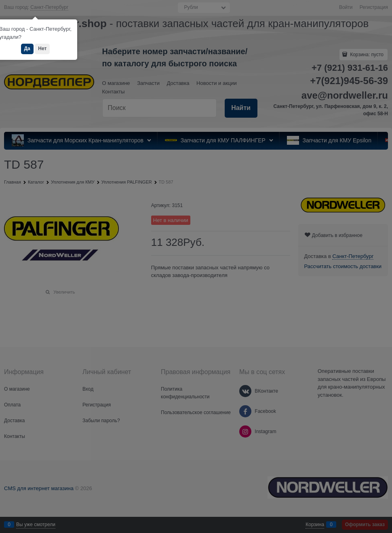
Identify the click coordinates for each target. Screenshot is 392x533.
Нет (42, 49)
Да (27, 49)
